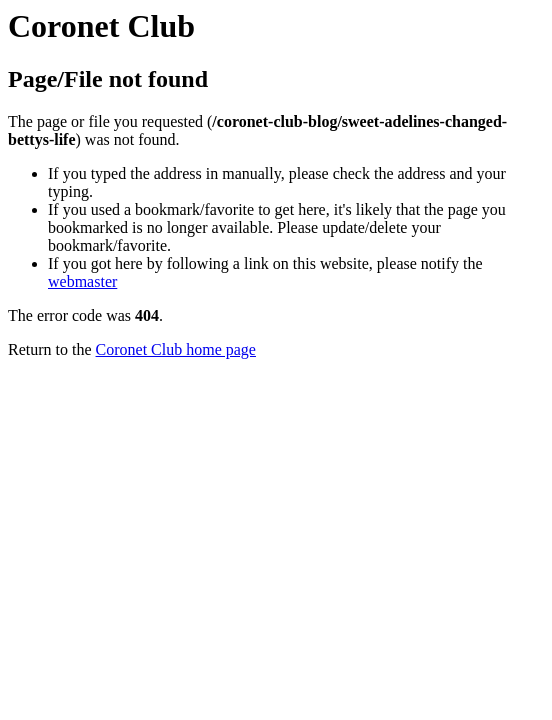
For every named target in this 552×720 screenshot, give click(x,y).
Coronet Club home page (176, 349)
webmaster (82, 281)
